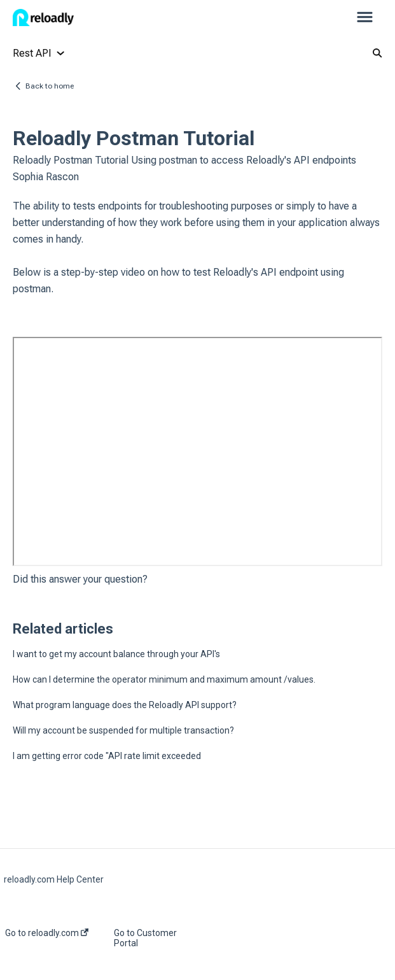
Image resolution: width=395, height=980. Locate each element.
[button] (365, 18)
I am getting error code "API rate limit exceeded (107, 756)
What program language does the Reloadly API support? (125, 705)
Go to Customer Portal (145, 938)
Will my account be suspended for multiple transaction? (123, 730)
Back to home (50, 86)
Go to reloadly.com (47, 933)
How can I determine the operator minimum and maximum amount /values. (164, 679)
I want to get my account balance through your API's (116, 654)
